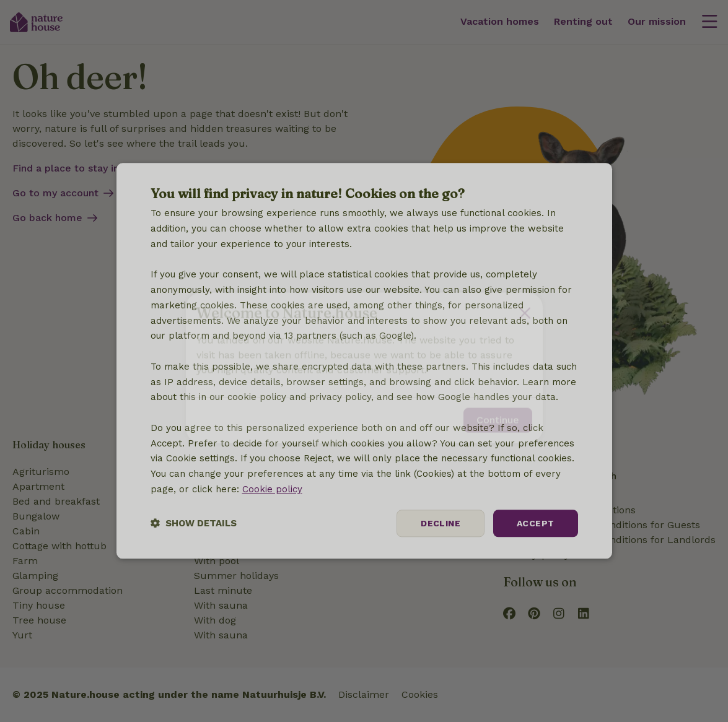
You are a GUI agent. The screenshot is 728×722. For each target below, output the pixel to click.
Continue (498, 413)
